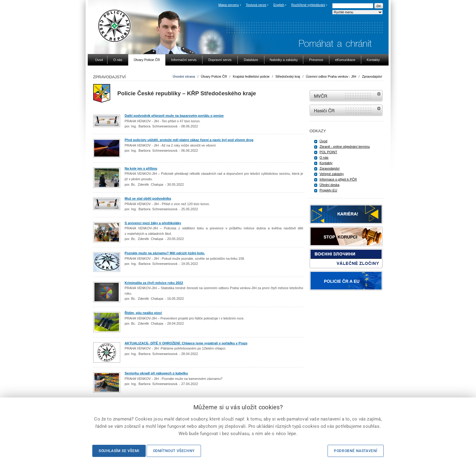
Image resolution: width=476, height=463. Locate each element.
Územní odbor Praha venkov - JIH (331, 76)
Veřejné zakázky (332, 174)
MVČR (346, 96)
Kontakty (326, 163)
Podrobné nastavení (356, 451)
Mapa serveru (228, 5)
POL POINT (328, 152)
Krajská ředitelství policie (251, 76)
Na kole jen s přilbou (141, 168)
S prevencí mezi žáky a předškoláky (153, 223)
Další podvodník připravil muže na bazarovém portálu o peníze (174, 116)
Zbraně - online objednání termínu (345, 147)
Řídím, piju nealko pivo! (143, 313)
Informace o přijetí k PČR (338, 179)
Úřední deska (330, 185)
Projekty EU (328, 190)
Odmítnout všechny (174, 451)
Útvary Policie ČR (214, 76)
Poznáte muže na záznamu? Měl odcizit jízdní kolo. (165, 253)
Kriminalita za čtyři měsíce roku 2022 (154, 283)
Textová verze (256, 5)
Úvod (324, 141)
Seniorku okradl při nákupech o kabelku (156, 373)
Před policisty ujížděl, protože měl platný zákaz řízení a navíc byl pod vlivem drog (189, 140)
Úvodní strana (184, 76)
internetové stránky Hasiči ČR (346, 110)
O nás (324, 157)
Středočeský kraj (288, 76)
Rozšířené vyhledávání (308, 5)
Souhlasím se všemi (119, 451)
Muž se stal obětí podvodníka (148, 198)
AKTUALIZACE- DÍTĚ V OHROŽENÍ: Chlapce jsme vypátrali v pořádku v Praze (186, 343)
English (279, 5)
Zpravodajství (372, 76)
